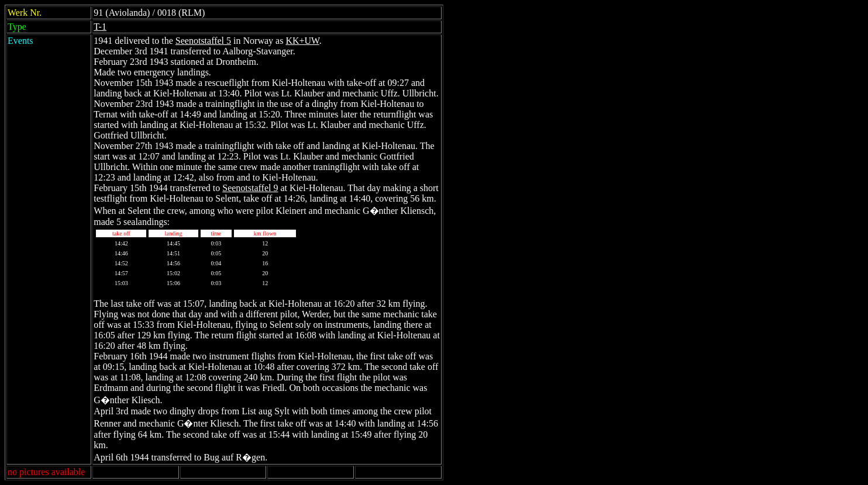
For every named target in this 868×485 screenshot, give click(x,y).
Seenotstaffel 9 (250, 188)
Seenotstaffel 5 (203, 41)
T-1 (100, 27)
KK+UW (302, 41)
